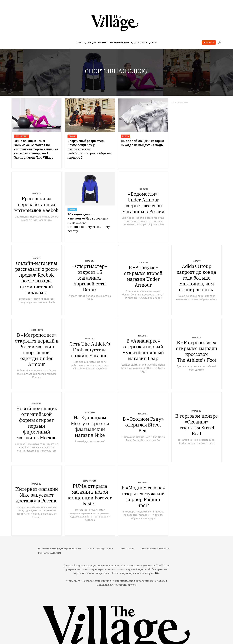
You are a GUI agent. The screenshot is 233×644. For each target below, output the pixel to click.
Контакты (127, 549)
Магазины (143, 336)
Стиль (143, 42)
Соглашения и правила (155, 549)
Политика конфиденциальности (60, 549)
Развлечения (119, 42)
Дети (153, 42)
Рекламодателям (49, 553)
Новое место (36, 330)
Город (81, 42)
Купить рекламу (180, 103)
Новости (36, 193)
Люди (92, 42)
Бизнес (103, 42)
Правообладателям (101, 549)
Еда (134, 42)
